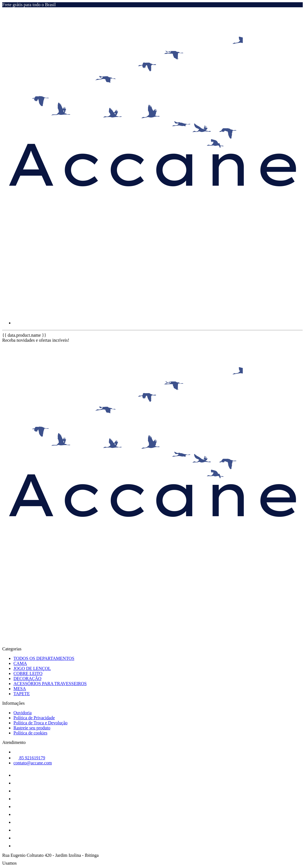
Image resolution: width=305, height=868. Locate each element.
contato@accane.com (33, 763)
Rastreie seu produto (32, 728)
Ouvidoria (23, 713)
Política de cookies (30, 733)
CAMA (20, 663)
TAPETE (22, 694)
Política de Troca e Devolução (41, 723)
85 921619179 (29, 758)
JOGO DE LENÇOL (32, 668)
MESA (20, 689)
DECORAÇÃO (27, 679)
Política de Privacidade (34, 718)
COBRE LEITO (28, 673)
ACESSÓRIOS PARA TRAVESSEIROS (50, 684)
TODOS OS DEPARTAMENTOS (44, 658)
